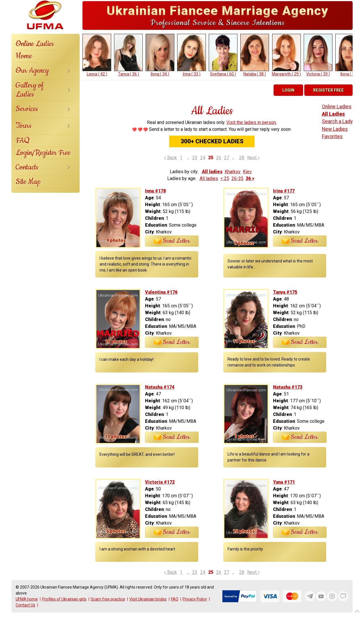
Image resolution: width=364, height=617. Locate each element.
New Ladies (335, 129)
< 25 (225, 178)
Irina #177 (284, 191)
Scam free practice (108, 599)
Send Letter (172, 241)
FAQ (23, 141)
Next (253, 158)
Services (27, 109)
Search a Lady (337, 121)
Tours (24, 126)
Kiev (247, 172)
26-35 (237, 178)
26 (219, 158)
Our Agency (32, 71)
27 (227, 158)
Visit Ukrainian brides (148, 599)
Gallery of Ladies (30, 90)
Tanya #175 (285, 292)
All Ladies (333, 114)
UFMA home (27, 599)
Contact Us (25, 605)
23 (195, 158)
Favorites (332, 136)
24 (203, 158)
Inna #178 (155, 191)
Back (170, 158)
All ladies (212, 172)
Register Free (328, 90)
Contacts (27, 167)
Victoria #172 (160, 482)
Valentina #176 (161, 292)
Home (24, 56)
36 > (250, 178)
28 (242, 158)
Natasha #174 (160, 387)
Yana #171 (284, 482)
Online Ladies (35, 44)
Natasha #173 (288, 387)
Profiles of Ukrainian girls (64, 599)
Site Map (28, 182)
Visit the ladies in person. (252, 122)
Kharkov (233, 172)
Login (288, 90)
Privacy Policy (195, 599)
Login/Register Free (43, 153)
